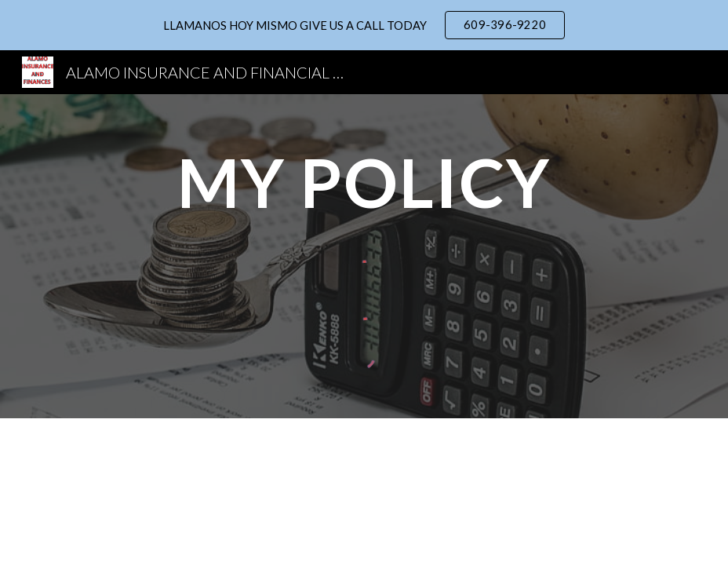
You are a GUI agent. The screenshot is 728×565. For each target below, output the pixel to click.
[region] (364, 25)
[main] (364, 182)
